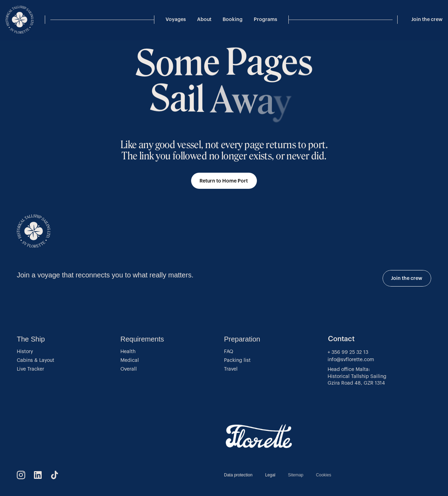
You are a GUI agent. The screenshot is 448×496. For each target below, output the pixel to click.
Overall (129, 369)
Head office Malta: (349, 370)
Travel (231, 369)
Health (128, 352)
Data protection (238, 475)
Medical (130, 360)
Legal (270, 475)
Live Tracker (30, 369)
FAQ (229, 352)
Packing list (237, 360)
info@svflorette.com (352, 360)
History (25, 352)
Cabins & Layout (36, 360)
